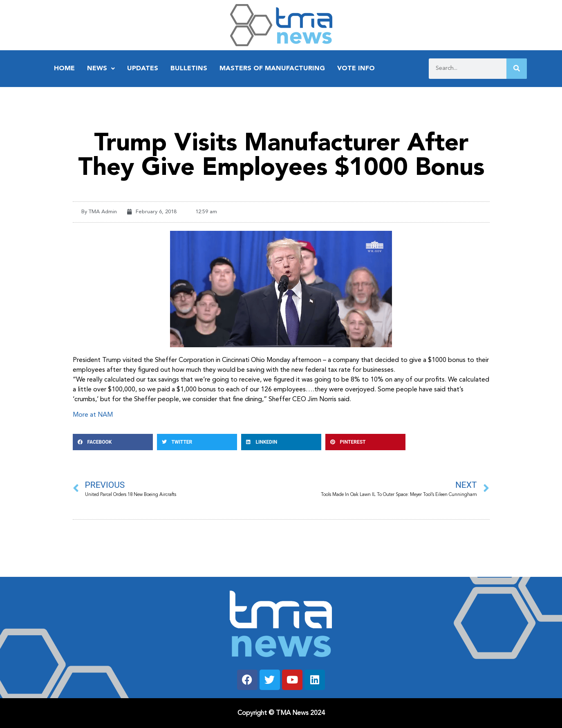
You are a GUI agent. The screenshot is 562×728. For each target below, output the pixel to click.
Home (64, 69)
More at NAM (93, 415)
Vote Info (356, 69)
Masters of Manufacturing (272, 69)
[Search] (517, 69)
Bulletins (189, 69)
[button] (113, 442)
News (101, 69)
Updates (143, 69)
